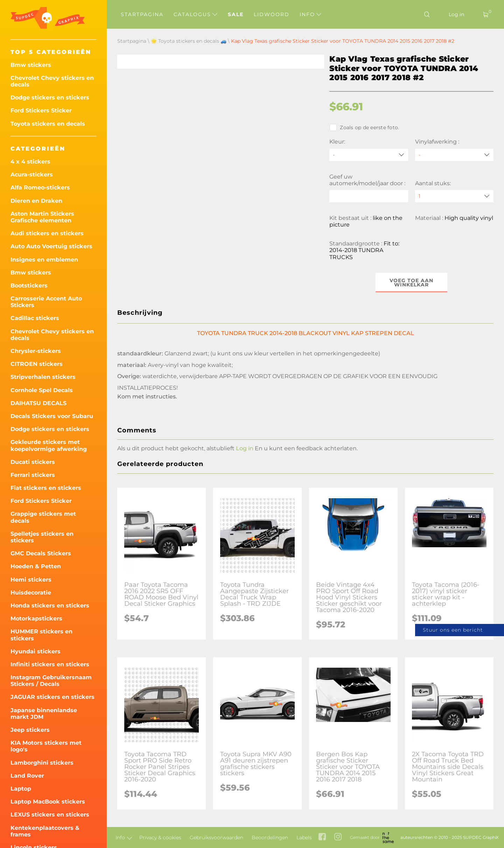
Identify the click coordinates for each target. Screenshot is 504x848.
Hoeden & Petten (36, 566)
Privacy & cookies (160, 837)
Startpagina (142, 14)
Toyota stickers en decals (48, 124)
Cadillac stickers (35, 318)
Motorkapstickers (36, 618)
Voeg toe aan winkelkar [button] (411, 283)
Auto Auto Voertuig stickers (51, 246)
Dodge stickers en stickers (50, 98)
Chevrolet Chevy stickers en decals (52, 81)
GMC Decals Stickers (41, 553)
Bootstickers (29, 286)
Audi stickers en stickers (47, 233)
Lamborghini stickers (42, 763)
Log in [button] (245, 448)
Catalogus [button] (195, 14)
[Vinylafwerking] (454, 155)
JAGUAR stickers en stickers (52, 697)
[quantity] (454, 196)
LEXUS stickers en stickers (50, 815)
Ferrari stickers (33, 475)
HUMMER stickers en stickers (41, 635)
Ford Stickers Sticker (41, 110)
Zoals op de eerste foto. (364, 127)
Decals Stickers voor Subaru (52, 416)
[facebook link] (322, 837)
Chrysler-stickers (36, 351)
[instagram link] (338, 837)
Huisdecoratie (31, 593)
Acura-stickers (32, 175)
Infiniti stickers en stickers (50, 664)
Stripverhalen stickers (43, 377)
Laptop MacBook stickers (48, 802)
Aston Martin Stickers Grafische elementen (42, 217)
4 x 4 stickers (30, 162)
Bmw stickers (31, 65)
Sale (236, 14)
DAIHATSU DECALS (38, 403)
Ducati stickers (33, 462)
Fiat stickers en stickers (46, 488)
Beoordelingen (270, 837)
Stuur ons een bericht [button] (453, 630)
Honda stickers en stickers (50, 606)
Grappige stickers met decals (43, 517)
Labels (304, 837)
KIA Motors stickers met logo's (46, 746)
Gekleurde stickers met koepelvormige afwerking (49, 445)
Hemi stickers (31, 580)
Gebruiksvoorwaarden (216, 837)
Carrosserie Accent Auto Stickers (46, 302)
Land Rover (27, 776)
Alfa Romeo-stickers (40, 187)
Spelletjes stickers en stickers (42, 537)
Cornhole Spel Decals (42, 390)
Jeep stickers (30, 730)
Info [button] (310, 14)
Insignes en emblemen (44, 260)
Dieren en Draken (36, 201)
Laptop (21, 789)
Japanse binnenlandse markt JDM (44, 714)
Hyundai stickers (36, 651)
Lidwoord (272, 14)
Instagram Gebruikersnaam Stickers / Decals (51, 681)
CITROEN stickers (37, 364)
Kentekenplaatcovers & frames (45, 831)
